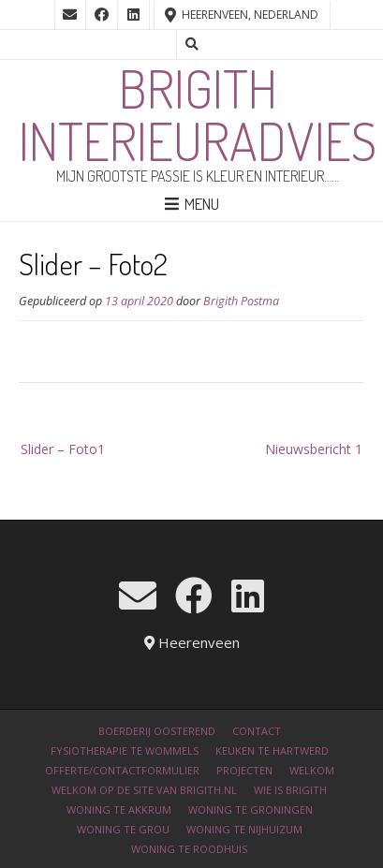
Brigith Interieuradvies (198, 114)
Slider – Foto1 (63, 449)
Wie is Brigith (290, 790)
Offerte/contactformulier (122, 770)
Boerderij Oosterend (157, 731)
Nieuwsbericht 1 (314, 449)
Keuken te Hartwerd (272, 750)
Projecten (244, 770)
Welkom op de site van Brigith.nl (144, 790)
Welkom (312, 770)
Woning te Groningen (250, 809)
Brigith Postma (241, 301)
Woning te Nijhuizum (244, 829)
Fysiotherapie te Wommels (125, 750)
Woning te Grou (123, 829)
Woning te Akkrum (119, 809)
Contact (257, 731)
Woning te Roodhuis (189, 849)
